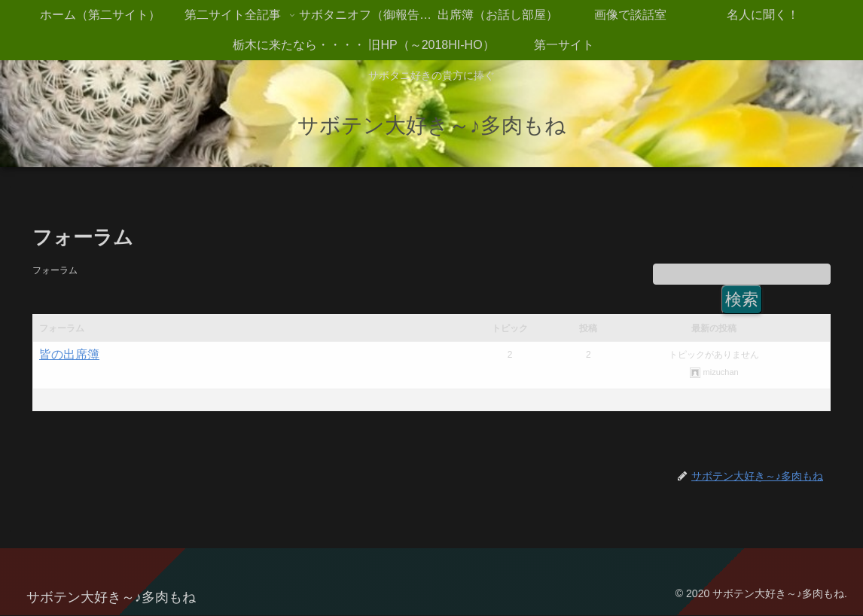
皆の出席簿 (69, 355)
